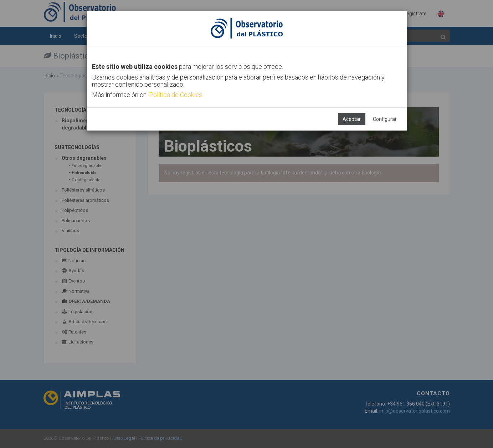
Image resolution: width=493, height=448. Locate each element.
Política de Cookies (176, 95)
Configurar (385, 119)
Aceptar (352, 119)
